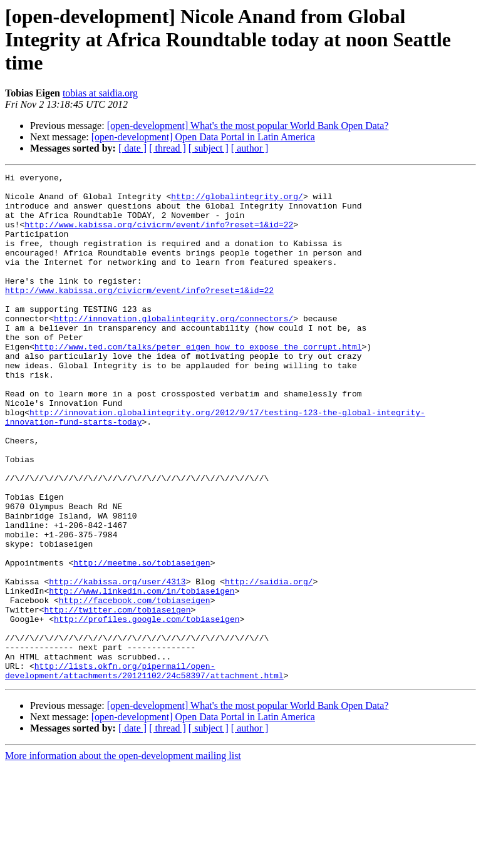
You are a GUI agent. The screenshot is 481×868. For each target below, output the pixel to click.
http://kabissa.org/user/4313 (117, 664)
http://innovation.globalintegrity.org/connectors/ (173, 348)
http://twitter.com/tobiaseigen (117, 698)
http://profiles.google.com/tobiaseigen (147, 709)
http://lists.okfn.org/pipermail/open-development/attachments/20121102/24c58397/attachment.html (144, 771)
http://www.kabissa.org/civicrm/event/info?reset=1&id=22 (159, 235)
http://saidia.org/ (269, 664)
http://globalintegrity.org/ (237, 202)
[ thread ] (168, 148)
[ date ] (132, 148)
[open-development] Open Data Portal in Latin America (203, 137)
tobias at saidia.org (100, 93)
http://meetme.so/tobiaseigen (142, 641)
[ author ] (250, 148)
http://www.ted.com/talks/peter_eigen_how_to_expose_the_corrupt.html (198, 382)
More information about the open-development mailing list (123, 857)
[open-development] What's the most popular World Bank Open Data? (248, 126)
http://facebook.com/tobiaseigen (135, 686)
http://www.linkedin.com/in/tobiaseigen (142, 675)
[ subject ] (209, 148)
